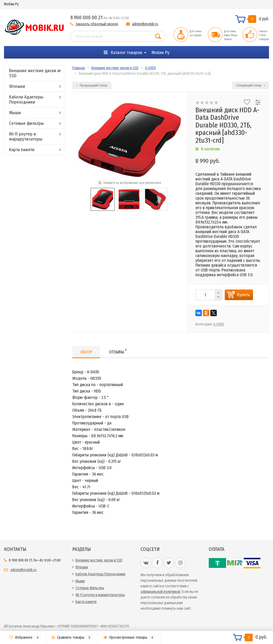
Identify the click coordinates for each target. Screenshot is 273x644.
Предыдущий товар (92, 85)
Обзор (86, 352)
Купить (244, 295)
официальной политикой (160, 592)
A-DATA (150, 68)
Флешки (17, 86)
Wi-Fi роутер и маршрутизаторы (26, 137)
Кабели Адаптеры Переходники (26, 100)
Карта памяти (22, 150)
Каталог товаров (123, 53)
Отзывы (118, 351)
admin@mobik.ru (145, 24)
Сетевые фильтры (26, 123)
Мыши (15, 113)
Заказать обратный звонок (97, 24)
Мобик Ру (11, 4)
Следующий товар (251, 85)
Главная (79, 68)
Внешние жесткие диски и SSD (34, 73)
